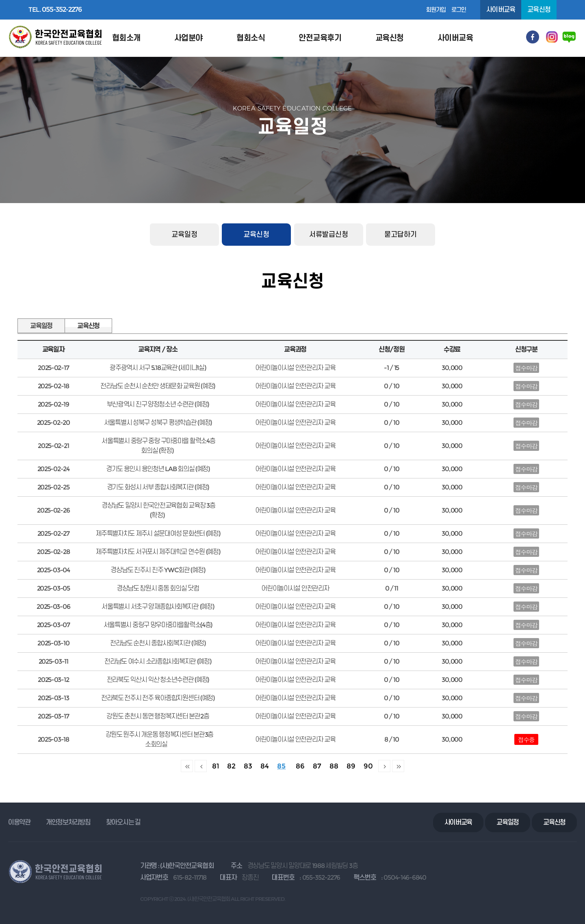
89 (351, 766)
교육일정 (184, 234)
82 (231, 766)
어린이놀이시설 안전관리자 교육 (295, 739)
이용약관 (19, 822)
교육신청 (256, 234)
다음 (384, 766)
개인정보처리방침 (68, 822)
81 (216, 766)
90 (368, 766)
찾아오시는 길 (123, 822)
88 (334, 766)
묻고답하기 (401, 234)
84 (265, 766)
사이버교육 (501, 10)
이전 (201, 766)
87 (317, 766)
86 (300, 766)
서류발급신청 (329, 234)
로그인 (459, 10)
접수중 (526, 739)
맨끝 (398, 766)
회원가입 (436, 10)
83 (248, 766)
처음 (187, 766)
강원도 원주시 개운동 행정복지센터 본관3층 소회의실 (160, 739)
